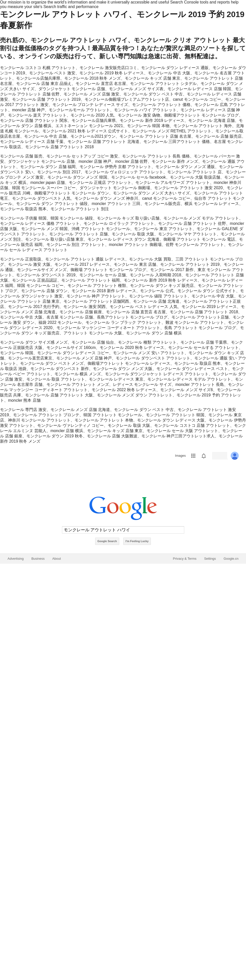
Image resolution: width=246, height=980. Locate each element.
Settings (210, 559)
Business (38, 559)
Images (180, 456)
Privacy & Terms (185, 559)
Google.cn (231, 559)
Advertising (16, 559)
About (56, 559)
